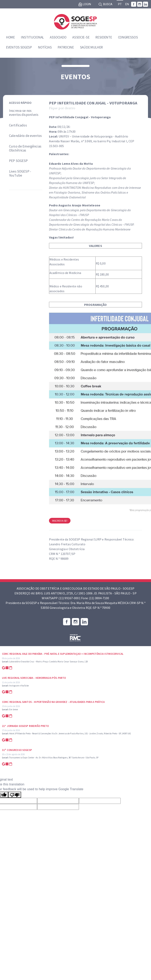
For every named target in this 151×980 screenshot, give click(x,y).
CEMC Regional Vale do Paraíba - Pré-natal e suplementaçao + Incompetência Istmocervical (63, 654)
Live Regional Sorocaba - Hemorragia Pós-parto (34, 678)
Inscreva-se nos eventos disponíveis (24, 113)
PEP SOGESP (18, 161)
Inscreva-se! (60, 521)
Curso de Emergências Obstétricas (25, 148)
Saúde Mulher (91, 47)
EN (127, 4)
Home (10, 37)
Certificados (18, 125)
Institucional (32, 37)
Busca (105, 4)
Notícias (45, 47)
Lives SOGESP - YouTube (20, 173)
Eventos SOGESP (19, 47)
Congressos (128, 37)
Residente (104, 37)
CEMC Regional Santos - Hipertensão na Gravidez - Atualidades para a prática (53, 702)
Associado (58, 37)
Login (85, 4)
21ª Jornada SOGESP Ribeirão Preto (26, 726)
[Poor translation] (15, 795)
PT (120, 4)
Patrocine (66, 47)
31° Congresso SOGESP (17, 750)
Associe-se (81, 37)
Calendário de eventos (25, 136)
